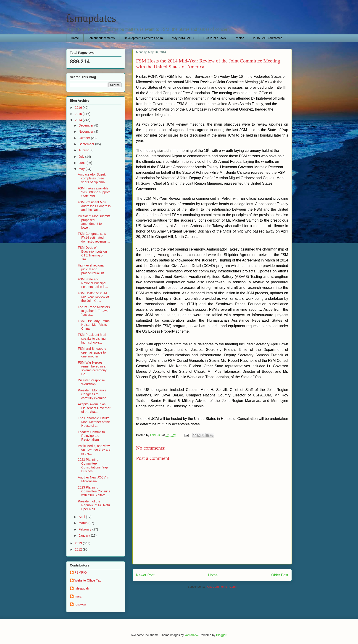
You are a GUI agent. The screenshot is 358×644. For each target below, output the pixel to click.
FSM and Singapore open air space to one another (92, 352)
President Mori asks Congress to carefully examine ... (94, 394)
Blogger (221, 635)
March (83, 523)
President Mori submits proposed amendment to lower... (94, 222)
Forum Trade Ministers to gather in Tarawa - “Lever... (94, 311)
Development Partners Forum (143, 38)
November (86, 132)
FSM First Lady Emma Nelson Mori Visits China (94, 325)
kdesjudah (82, 588)
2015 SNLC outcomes (268, 38)
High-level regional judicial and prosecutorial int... (92, 269)
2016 (79, 108)
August (84, 150)
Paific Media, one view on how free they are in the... (94, 450)
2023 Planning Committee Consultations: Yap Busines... (93, 465)
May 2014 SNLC (183, 38)
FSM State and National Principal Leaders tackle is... (93, 283)
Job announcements (101, 38)
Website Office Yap (88, 580)
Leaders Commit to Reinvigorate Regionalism (91, 436)
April (82, 517)
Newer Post (145, 575)
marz (78, 596)
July (82, 157)
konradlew (191, 635)
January (85, 535)
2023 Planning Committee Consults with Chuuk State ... (94, 491)
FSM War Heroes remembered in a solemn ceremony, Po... (92, 368)
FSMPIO (81, 572)
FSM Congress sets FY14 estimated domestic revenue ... (94, 238)
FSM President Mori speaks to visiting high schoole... (92, 339)
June (82, 163)
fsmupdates (91, 18)
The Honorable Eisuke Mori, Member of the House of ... (94, 422)
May (82, 169)
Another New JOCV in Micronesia (93, 479)
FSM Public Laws (214, 38)
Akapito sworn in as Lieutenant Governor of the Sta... (94, 408)
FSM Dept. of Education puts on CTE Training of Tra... (92, 253)
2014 (79, 120)
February (85, 529)
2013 (79, 543)
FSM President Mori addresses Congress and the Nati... (94, 206)
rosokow (80, 604)
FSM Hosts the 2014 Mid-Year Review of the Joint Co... (93, 297)
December (86, 125)
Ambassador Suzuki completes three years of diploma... (93, 178)
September (87, 144)
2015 (79, 114)
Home (75, 38)
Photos (240, 38)
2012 (79, 549)
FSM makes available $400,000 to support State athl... (94, 192)
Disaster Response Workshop (91, 382)
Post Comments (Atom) (221, 587)
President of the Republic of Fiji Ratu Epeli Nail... (94, 505)
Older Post (280, 575)
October (85, 138)
